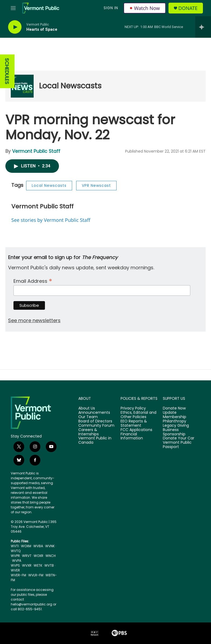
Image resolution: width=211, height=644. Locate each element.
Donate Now (174, 408)
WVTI (15, 546)
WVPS (15, 565)
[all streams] (203, 27)
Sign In (111, 8)
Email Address (33, 280)
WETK (38, 565)
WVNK (50, 546)
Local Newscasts (70, 86)
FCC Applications (136, 430)
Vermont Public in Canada (95, 440)
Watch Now (145, 8)
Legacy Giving (176, 426)
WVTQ (16, 551)
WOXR (38, 556)
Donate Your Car (179, 438)
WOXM (26, 546)
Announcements (94, 413)
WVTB (49, 565)
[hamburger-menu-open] (13, 8)
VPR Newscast (96, 185)
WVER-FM (18, 575)
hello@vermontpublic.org (31, 604)
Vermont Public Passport (177, 445)
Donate (188, 8)
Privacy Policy (133, 408)
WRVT (27, 556)
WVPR (15, 556)
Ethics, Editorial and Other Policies (138, 415)
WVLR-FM (36, 575)
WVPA (17, 561)
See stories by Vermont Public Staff (51, 220)
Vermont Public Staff (36, 151)
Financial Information (132, 436)
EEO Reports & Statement (134, 423)
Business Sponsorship (174, 432)
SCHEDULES (7, 71)
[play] (15, 27)
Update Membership (175, 415)
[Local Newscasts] (22, 86)
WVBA (38, 546)
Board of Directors (95, 421)
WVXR (27, 565)
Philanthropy (175, 421)
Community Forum (96, 426)
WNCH (51, 556)
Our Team (88, 417)
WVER (15, 570)
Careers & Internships (89, 432)
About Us (87, 408)
